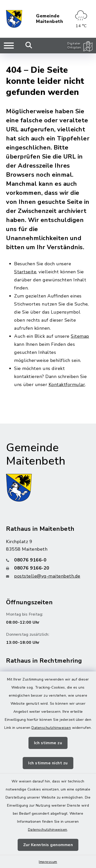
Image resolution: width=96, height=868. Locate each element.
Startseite (25, 261)
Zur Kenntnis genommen (48, 845)
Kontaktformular (67, 374)
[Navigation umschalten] (9, 46)
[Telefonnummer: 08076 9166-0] (48, 549)
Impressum (48, 862)
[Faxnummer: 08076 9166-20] (48, 557)
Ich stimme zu (48, 743)
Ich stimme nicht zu (48, 763)
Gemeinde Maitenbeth (50, 19)
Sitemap (80, 325)
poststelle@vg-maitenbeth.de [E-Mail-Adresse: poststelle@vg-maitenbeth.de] (47, 565)
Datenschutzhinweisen (51, 728)
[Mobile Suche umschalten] (29, 46)
